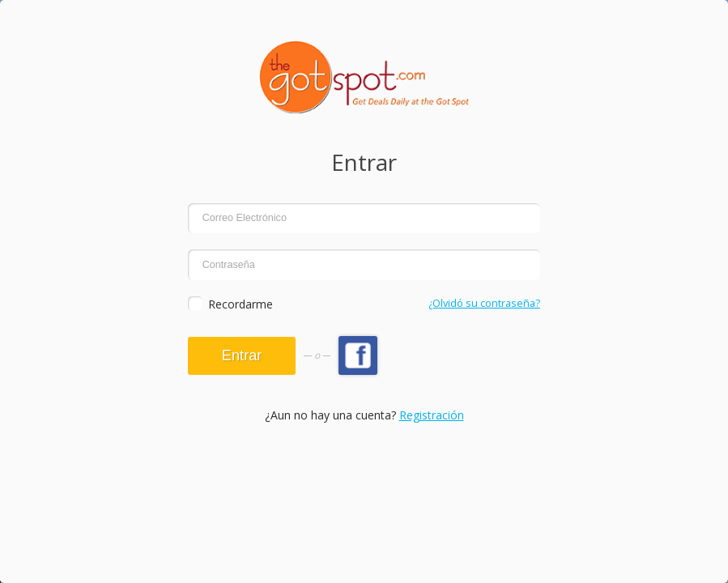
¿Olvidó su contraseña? (484, 303)
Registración (432, 415)
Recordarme (241, 304)
